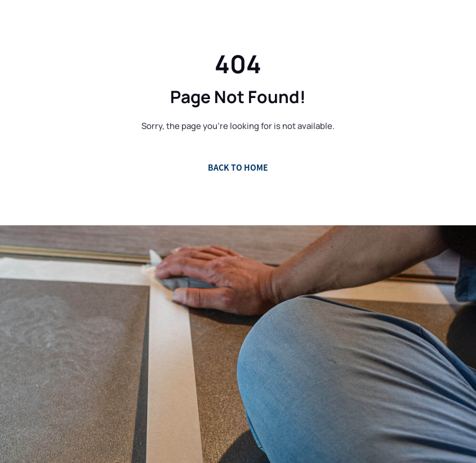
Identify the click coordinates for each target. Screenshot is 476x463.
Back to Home (238, 167)
